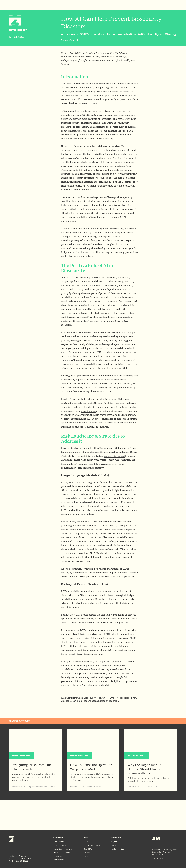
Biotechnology (60, 845)
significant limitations (94, 166)
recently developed (114, 456)
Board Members (90, 849)
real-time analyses (71, 285)
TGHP (161, 855)
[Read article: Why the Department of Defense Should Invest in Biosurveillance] (151, 760)
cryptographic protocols (74, 356)
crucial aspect (88, 411)
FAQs (86, 856)
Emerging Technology (63, 849)
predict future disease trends (108, 305)
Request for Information (83, 60)
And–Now (167, 852)
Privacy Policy (158, 858)
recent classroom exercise (77, 541)
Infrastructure (59, 856)
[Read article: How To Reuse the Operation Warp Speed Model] (93, 760)
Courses (114, 845)
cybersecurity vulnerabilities (115, 460)
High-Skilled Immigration (64, 853)
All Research (59, 842)
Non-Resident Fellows (93, 845)
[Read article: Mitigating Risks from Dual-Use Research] (35, 760)
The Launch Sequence (120, 849)
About (86, 837)
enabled (88, 387)
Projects (114, 842)
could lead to (126, 87)
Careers (87, 853)
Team (86, 842)
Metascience (59, 860)
